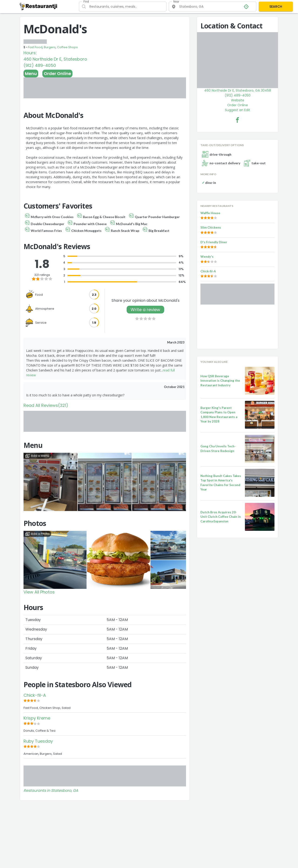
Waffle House (210, 213)
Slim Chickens (211, 227)
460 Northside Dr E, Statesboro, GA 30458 (238, 90)
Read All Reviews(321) (46, 405)
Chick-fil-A (35, 695)
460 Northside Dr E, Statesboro (55, 59)
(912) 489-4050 (40, 65)
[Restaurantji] (39, 6)
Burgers (50, 47)
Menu (31, 74)
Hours (30, 53)
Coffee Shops (67, 47)
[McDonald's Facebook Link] (237, 120)
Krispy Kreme (37, 718)
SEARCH (276, 7)
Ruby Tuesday (38, 741)
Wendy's (207, 257)
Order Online (57, 74)
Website (238, 100)
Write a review (145, 310)
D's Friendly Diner (214, 242)
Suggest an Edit (237, 110)
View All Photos (39, 592)
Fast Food (35, 47)
